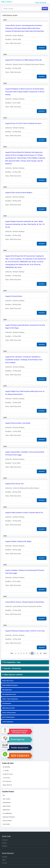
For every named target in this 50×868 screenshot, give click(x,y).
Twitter (4, 860)
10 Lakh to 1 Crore (8, 774)
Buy (4, 795)
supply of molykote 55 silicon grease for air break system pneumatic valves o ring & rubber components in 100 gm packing (25, 92)
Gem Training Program (8, 717)
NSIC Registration (7, 690)
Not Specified (6, 767)
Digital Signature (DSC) (8, 708)
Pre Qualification (7, 813)
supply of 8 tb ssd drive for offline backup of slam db (24, 60)
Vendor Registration (8, 722)
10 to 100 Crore (7, 781)
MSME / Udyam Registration (10, 699)
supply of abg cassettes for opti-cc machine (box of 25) (24, 513)
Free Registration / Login (11, 662)
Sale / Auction (6, 799)
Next (45, 653)
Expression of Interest (9, 817)
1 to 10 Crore (6, 778)
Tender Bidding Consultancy (10, 685)
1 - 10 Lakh (6, 771)
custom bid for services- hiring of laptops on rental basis (25, 602)
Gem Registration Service (9, 694)
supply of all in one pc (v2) (14, 484)
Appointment (6, 810)
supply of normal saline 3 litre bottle (18, 423)
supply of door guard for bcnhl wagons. (19, 193)
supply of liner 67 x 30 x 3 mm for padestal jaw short (23, 123)
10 (41, 653)
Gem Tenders (6, 824)
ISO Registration (7, 703)
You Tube (4, 863)
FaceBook (5, 857)
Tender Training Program (9, 713)
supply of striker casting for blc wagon (18, 541)
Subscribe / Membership (11, 668)
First (12, 653)
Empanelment (7, 803)
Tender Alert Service (8, 681)
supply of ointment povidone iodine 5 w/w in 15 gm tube (25, 631)
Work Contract (7, 806)
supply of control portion (14, 296)
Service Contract (7, 821)
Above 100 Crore (7, 785)
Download (42, 48)
